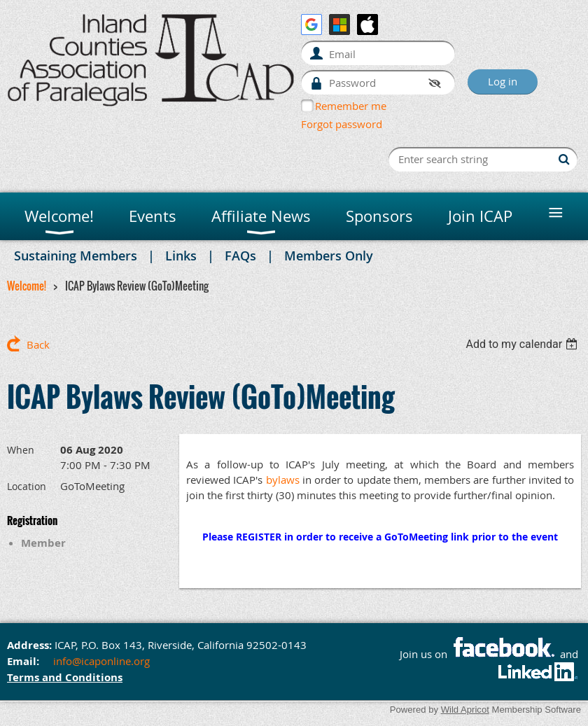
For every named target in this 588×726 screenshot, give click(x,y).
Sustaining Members (76, 256)
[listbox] (523, 344)
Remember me (351, 106)
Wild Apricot (465, 710)
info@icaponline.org (101, 661)
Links (181, 256)
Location (27, 486)
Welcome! (27, 286)
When (21, 450)
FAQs (240, 256)
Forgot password (342, 124)
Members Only (329, 256)
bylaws (283, 480)
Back (38, 344)
